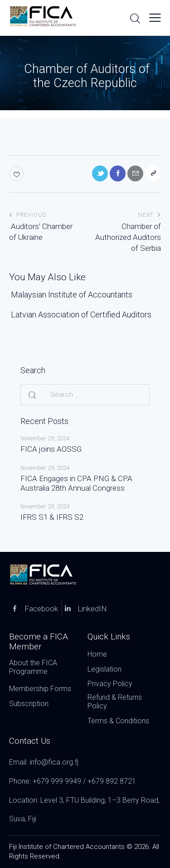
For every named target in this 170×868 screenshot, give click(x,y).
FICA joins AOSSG (51, 449)
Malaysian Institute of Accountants (71, 295)
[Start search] (135, 18)
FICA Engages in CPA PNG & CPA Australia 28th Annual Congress (76, 483)
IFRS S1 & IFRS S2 (52, 517)
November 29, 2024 (45, 438)
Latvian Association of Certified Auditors (80, 315)
